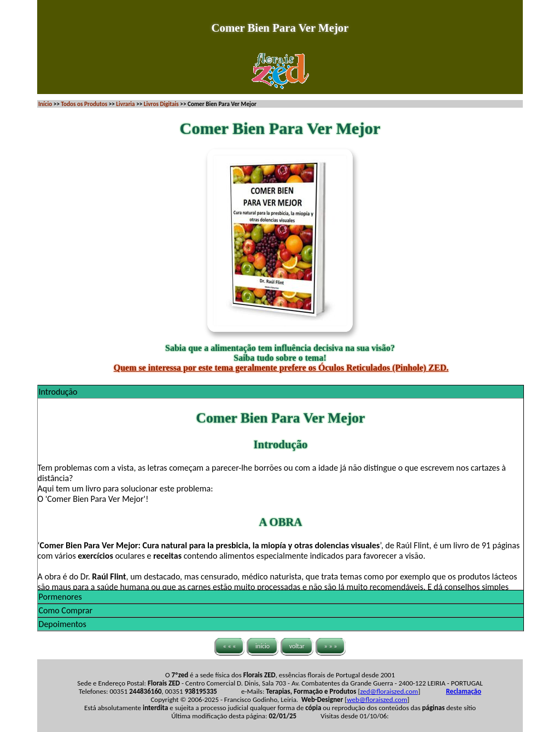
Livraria (125, 104)
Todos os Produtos (84, 104)
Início (45, 104)
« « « (230, 646)
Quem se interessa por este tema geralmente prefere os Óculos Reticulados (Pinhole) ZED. (281, 368)
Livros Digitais (161, 104)
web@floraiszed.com (377, 699)
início (262, 646)
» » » (331, 646)
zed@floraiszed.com (389, 691)
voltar (297, 646)
